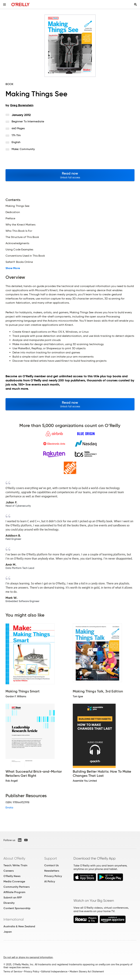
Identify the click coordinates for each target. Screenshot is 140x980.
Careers (9, 871)
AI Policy (50, 881)
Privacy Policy (53, 876)
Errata (9, 807)
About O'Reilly (14, 858)
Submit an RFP (13, 897)
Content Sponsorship (17, 908)
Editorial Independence (54, 972)
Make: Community (23, 149)
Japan (8, 932)
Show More (13, 268)
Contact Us (51, 865)
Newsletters (52, 871)
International (14, 919)
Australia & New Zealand (19, 926)
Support (51, 858)
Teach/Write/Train (15, 865)
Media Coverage (14, 881)
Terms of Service (13, 972)
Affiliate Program (14, 892)
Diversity (9, 903)
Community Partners (17, 887)
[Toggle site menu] (4, 4)
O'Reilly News (12, 876)
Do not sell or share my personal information (28, 957)
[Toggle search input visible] (136, 4)
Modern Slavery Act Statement (87, 972)
